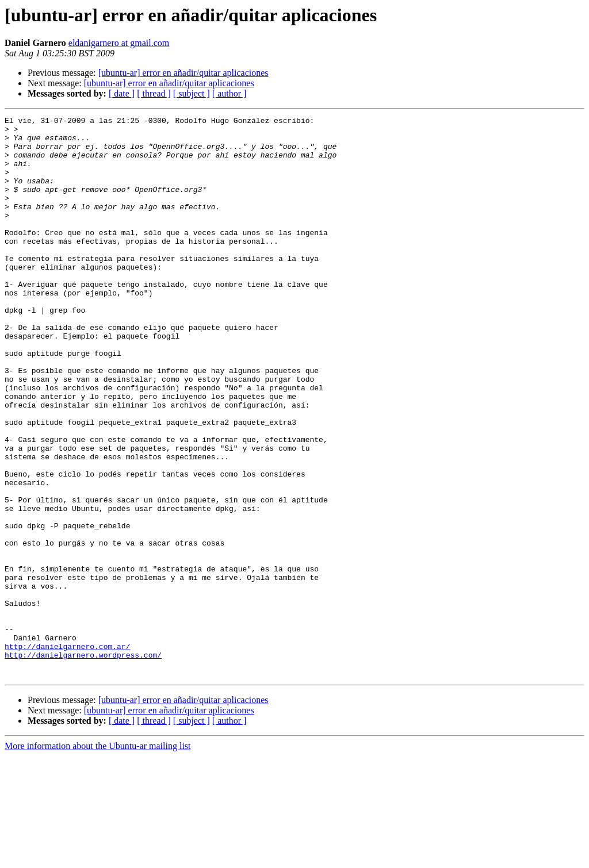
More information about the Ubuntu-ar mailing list (98, 858)
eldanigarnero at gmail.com (119, 43)
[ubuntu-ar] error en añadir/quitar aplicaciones (183, 73)
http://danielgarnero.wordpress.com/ (83, 763)
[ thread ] (154, 93)
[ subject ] (192, 93)
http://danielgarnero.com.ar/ (67, 753)
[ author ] (230, 93)
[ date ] (122, 93)
